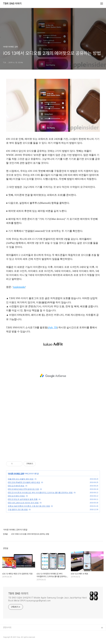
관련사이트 (7, 627)
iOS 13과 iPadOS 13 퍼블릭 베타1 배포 (24, 482)
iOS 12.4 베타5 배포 (16, 486)
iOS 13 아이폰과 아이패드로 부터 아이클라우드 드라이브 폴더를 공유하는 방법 (40, 493)
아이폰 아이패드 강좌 (16, 474)
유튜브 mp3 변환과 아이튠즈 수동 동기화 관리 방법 (29, 506)
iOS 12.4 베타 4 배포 (16, 496)
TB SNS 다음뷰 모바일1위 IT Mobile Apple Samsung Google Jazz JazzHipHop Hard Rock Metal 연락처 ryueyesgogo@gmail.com (47, 599)
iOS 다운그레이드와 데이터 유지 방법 (23, 503)
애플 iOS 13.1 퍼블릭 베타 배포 (21, 479)
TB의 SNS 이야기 (12, 4)
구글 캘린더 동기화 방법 (18, 509)
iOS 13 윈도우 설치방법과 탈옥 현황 (23, 499)
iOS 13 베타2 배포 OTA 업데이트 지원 (23, 489)
